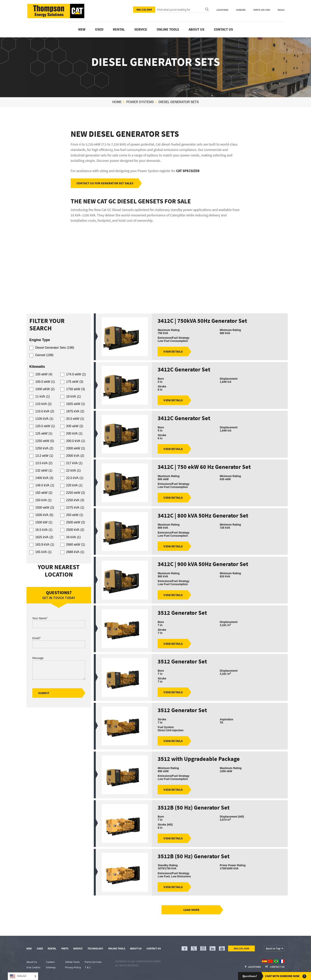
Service (141, 29)
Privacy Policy (73, 967)
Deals (281, 10)
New (82, 29)
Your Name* (40, 618)
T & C (88, 967)
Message (38, 658)
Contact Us (223, 29)
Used (99, 29)
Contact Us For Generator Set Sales (105, 183)
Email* (37, 638)
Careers (241, 10)
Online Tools (117, 949)
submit (44, 693)
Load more (191, 910)
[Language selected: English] (23, 976)
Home (117, 102)
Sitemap (51, 967)
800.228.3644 (144, 10)
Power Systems (140, 102)
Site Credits (33, 967)
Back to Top (273, 948)
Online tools (168, 29)
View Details (173, 352)
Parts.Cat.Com (262, 10)
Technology (95, 949)
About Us (196, 29)
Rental (119, 29)
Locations (222, 10)
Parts (65, 949)
